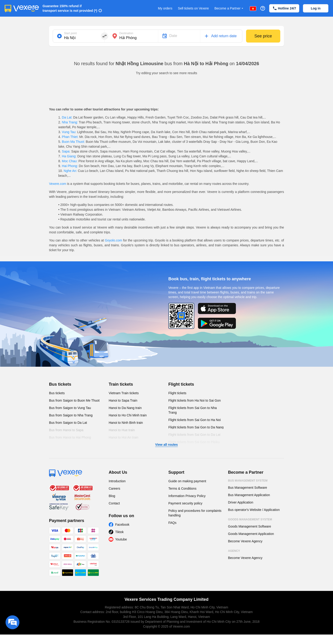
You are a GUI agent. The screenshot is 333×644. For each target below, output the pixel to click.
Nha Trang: (70, 122)
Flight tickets (181, 384)
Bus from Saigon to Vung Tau (70, 408)
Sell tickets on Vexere (193, 8)
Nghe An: (70, 171)
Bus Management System (248, 481)
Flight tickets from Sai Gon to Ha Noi (194, 420)
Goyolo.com (113, 240)
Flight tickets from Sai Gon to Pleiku (194, 442)
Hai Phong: (70, 166)
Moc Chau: (70, 161)
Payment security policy (185, 503)
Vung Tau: (69, 132)
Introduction (117, 481)
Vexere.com (58, 184)
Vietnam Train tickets (124, 393)
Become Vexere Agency (245, 541)
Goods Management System (250, 519)
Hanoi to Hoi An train (123, 437)
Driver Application (241, 502)
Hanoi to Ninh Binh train (126, 423)
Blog (112, 496)
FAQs (172, 523)
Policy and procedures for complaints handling (195, 513)
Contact (114, 503)
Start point (70, 33)
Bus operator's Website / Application (254, 510)
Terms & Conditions (182, 488)
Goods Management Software (250, 526)
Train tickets (121, 384)
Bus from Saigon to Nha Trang (71, 415)
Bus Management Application (249, 495)
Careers (114, 488)
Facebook (122, 525)
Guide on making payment (187, 481)
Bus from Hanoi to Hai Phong (70, 437)
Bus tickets (60, 384)
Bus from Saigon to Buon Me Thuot (74, 400)
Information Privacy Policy (187, 496)
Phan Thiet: (70, 137)
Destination (126, 33)
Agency (234, 551)
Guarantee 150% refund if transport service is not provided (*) (70, 8)
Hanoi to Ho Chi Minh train (128, 415)
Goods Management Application (251, 534)
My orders (165, 8)
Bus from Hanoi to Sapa (66, 430)
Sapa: (66, 151)
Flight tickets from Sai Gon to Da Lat (194, 435)
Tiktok (119, 532)
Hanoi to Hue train (122, 430)
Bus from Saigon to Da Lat (68, 423)
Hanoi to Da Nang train (125, 408)
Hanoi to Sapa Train (123, 400)
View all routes (166, 445)
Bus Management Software (248, 488)
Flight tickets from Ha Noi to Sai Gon (194, 400)
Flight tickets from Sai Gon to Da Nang (196, 427)
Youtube (121, 539)
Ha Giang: (69, 156)
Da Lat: (67, 117)
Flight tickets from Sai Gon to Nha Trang (193, 410)
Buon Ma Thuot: (73, 142)
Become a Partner (229, 8)
